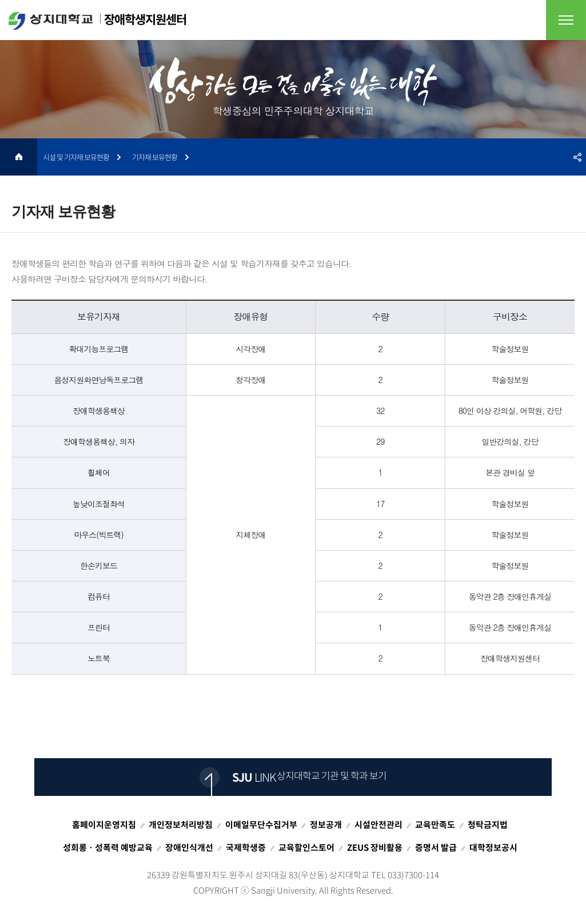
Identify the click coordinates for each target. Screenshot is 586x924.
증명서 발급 (436, 847)
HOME (19, 157)
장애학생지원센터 (97, 20)
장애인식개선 (189, 847)
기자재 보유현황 (155, 157)
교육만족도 (435, 825)
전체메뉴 (566, 20)
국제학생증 (246, 847)
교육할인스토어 (306, 847)
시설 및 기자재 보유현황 (76, 157)
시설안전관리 (378, 825)
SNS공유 (577, 157)
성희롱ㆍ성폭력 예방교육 (108, 847)
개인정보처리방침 (181, 825)
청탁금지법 (488, 825)
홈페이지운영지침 (104, 825)
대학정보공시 (493, 847)
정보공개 (326, 825)
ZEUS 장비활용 (375, 847)
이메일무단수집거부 (261, 825)
